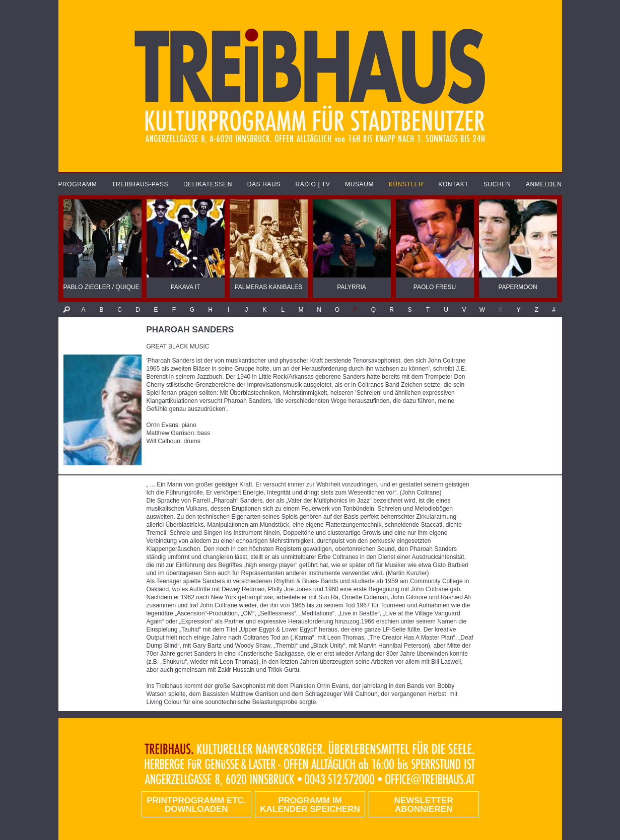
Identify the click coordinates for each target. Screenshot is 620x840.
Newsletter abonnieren (424, 805)
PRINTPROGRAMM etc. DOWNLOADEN (196, 805)
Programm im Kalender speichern (310, 805)
